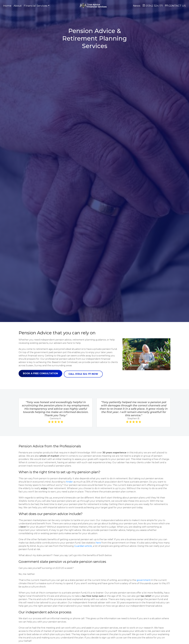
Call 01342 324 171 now (83, 374)
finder (70, 482)
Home (8, 5)
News (137, 6)
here (98, 543)
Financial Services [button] (36, 6)
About (18, 6)
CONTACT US (175, 6)
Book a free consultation (40, 373)
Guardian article (83, 546)
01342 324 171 (153, 6)
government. (144, 580)
